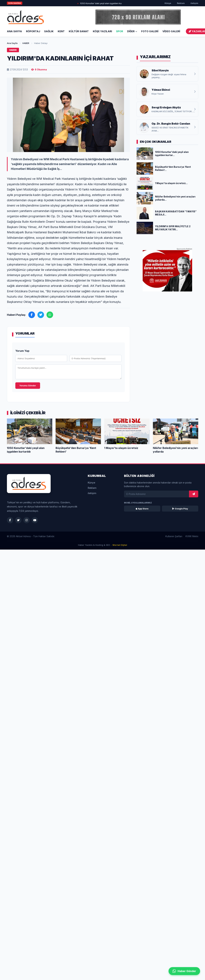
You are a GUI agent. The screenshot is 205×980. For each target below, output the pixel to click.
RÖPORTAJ (33, 31)
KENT (61, 31)
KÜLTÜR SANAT (79, 31)
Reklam (181, 3)
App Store (142, 509)
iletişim (194, 3)
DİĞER (132, 31)
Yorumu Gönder (28, 386)
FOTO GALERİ (150, 31)
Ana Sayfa (14, 31)
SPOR (120, 31)
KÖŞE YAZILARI (102, 31)
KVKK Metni (192, 536)
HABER (26, 43)
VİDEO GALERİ (171, 31)
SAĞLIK (49, 31)
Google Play (180, 509)
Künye (168, 3)
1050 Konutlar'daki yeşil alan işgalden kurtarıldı (107, 3)
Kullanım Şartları (174, 536)
